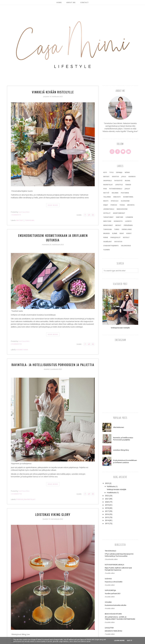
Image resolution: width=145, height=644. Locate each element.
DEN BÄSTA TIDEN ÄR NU (114, 631)
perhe (106, 237)
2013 (107, 523)
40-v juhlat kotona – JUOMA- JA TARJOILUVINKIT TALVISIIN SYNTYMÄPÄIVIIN (120, 618)
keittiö (106, 193)
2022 (107, 496)
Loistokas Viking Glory (53, 509)
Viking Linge (127, 229)
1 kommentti (16, 214)
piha (105, 189)
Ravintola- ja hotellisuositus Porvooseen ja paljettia (53, 359)
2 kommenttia (16, 339)
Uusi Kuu (108, 579)
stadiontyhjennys (111, 246)
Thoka (122, 205)
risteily (126, 237)
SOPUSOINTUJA (110, 590)
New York (107, 221)
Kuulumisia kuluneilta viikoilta (116, 605)
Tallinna (107, 197)
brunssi (106, 233)
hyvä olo (115, 201)
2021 (107, 499)
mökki (127, 172)
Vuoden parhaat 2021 (113, 593)
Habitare (120, 217)
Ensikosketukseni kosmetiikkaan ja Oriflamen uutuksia (53, 235)
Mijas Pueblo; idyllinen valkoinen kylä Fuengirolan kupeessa (118, 569)
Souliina (108, 602)
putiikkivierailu (116, 189)
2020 (107, 502)
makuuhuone (122, 209)
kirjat (106, 205)
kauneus (132, 177)
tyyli (111, 172)
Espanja (119, 172)
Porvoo (20, 494)
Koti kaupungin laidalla (114, 565)
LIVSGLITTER (109, 628)
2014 (107, 520)
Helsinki (115, 193)
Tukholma (29, 220)
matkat (20, 220)
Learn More (119, 640)
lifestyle (119, 185)
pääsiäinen (128, 225)
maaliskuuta (112, 492)
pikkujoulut (115, 237)
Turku (117, 229)
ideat (122, 233)
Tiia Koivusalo (110, 551)
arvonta (131, 205)
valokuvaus (126, 246)
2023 (107, 483)
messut (118, 225)
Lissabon (129, 217)
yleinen (106, 250)
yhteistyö (118, 181)
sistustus (118, 242)
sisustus (115, 177)
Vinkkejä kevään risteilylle (53, 92)
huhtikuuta (111, 486)
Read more (53, 205)
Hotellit (107, 213)
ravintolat (30, 494)
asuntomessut (119, 213)
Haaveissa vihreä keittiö (114, 582)
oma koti (117, 197)
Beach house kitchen (113, 614)
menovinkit (108, 225)
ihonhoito (118, 221)
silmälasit (108, 242)
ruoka (128, 181)
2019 (107, 505)
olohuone (125, 201)
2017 (107, 511)
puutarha (125, 193)
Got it (130, 640)
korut (129, 233)
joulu (124, 177)
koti (105, 172)
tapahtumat (108, 217)
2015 (107, 517)
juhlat (127, 189)
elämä (115, 233)
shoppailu (107, 181)
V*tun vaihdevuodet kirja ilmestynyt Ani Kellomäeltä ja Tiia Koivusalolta (119, 555)
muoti (106, 201)
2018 (107, 508)
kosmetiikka (22, 345)
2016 (107, 514)
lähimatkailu (109, 209)
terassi (128, 185)
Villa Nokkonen (119, 427)
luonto (128, 221)
